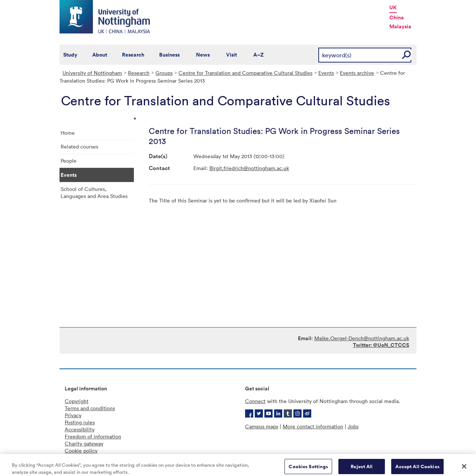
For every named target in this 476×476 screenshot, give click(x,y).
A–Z (258, 55)
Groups (164, 73)
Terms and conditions (90, 408)
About (100, 55)
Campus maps (262, 426)
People (69, 161)
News (203, 55)
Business (169, 55)
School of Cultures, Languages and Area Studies (94, 192)
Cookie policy (81, 451)
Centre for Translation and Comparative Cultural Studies (245, 73)
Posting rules (80, 422)
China (397, 17)
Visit (231, 55)
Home (68, 133)
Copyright (77, 401)
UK (393, 7)
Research (133, 55)
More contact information (313, 426)
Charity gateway (84, 443)
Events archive (357, 73)
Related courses (79, 146)
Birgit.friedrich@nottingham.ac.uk (249, 168)
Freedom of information (93, 436)
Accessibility (80, 429)
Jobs (353, 426)
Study (70, 55)
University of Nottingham (92, 73)
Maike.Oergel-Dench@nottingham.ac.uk (362, 338)
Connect (255, 401)
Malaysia (400, 26)
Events (326, 73)
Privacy (73, 415)
